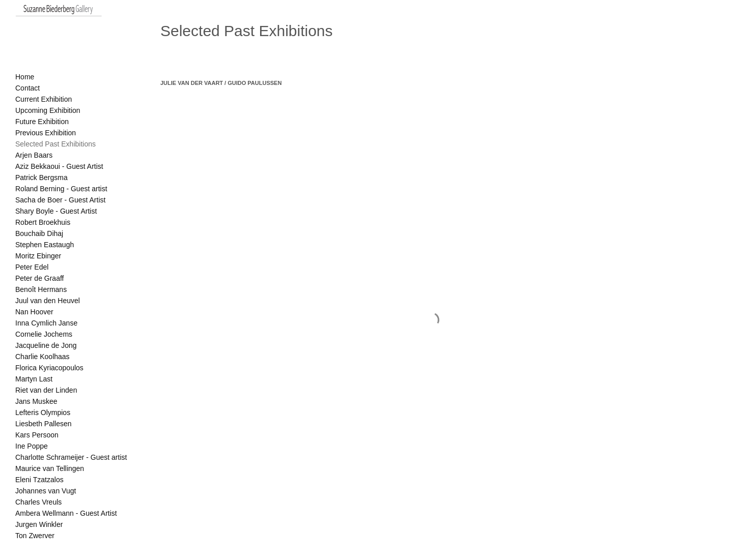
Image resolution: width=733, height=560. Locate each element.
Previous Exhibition (46, 133)
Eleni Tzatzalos (39, 480)
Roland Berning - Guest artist (61, 189)
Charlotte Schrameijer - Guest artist (71, 457)
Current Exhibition (44, 99)
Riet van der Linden (46, 390)
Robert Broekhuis (43, 222)
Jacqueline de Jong (46, 345)
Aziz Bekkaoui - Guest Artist (59, 166)
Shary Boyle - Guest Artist (56, 211)
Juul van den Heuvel (48, 301)
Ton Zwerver (35, 536)
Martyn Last (34, 379)
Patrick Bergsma (41, 178)
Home (25, 77)
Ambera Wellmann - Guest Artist (66, 513)
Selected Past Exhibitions (55, 144)
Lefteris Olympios (43, 412)
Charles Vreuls (38, 502)
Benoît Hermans (41, 289)
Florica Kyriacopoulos (49, 368)
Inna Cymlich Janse (46, 323)
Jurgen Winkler (39, 524)
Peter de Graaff (39, 278)
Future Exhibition (42, 122)
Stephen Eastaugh (45, 245)
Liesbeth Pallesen (44, 424)
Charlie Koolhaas (43, 357)
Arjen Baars (34, 155)
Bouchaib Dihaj (39, 233)
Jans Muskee (36, 401)
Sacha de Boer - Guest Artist (60, 200)
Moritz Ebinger (38, 256)
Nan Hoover (34, 312)
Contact (27, 88)
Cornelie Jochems (44, 334)
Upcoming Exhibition (48, 110)
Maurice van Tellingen (50, 468)
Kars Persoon (37, 435)
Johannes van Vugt (46, 491)
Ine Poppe (32, 446)
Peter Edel (32, 267)
